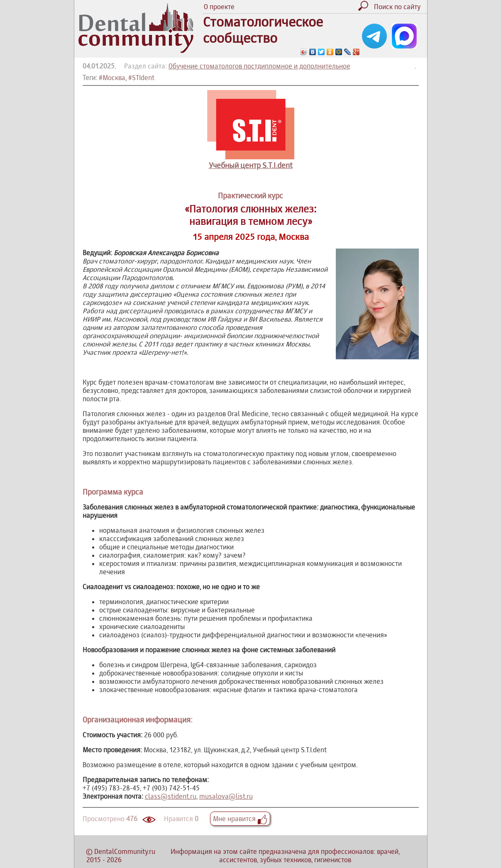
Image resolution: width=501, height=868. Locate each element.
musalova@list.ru (226, 796)
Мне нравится (240, 819)
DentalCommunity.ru (125, 851)
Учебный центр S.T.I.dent (251, 165)
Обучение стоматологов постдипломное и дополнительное (259, 66)
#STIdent (141, 78)
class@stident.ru (171, 796)
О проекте (219, 7)
